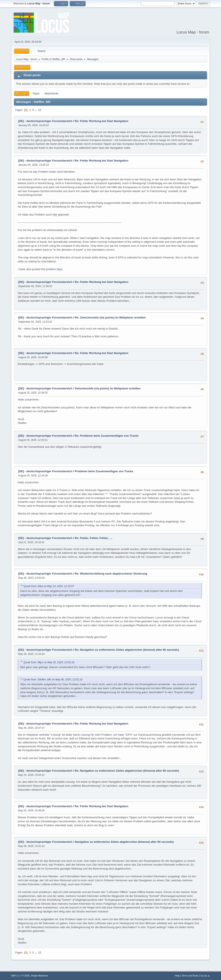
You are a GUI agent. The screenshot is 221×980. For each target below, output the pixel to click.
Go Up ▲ (205, 976)
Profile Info (22, 67)
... (36, 110)
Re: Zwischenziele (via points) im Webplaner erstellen (110, 317)
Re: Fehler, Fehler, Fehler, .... (94, 538)
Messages (22, 94)
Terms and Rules (190, 976)
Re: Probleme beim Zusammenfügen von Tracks (107, 436)
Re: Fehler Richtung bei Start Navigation (101, 121)
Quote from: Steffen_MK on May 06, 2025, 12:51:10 (53, 680)
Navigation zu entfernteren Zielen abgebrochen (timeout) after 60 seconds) (124, 842)
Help (177, 976)
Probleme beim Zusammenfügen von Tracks (104, 471)
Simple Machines (39, 976)
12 (40, 110)
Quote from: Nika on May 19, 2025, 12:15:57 (49, 586)
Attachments (51, 94)
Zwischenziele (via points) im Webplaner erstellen (108, 388)
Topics (36, 94)
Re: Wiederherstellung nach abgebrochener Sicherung (111, 574)
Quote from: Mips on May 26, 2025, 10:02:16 (49, 662)
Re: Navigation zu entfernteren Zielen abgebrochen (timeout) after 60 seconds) (127, 650)
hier (55, 215)
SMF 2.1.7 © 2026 (20, 976)
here (60, 269)
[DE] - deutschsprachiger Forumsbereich (45, 121)
